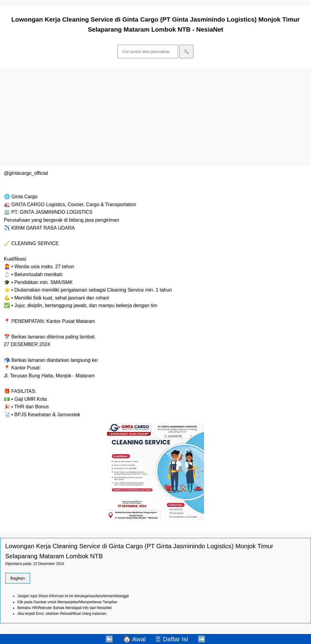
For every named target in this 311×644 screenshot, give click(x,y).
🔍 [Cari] (186, 52)
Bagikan (18, 578)
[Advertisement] (155, 117)
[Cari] (148, 52)
